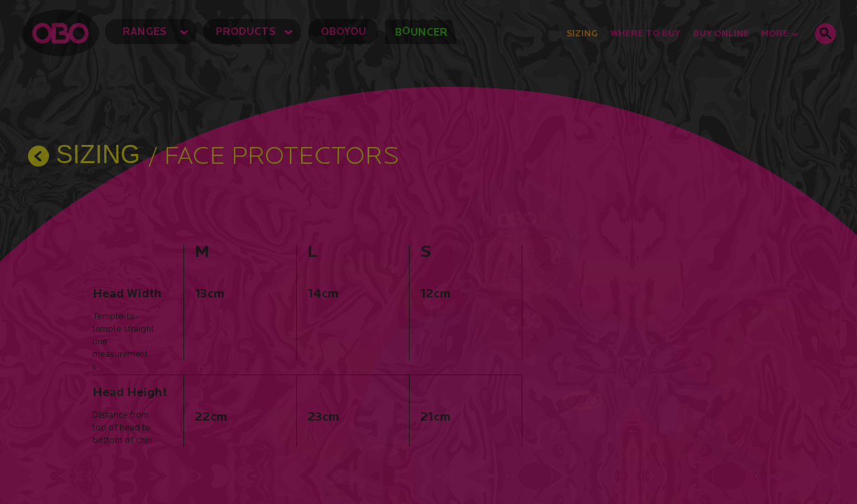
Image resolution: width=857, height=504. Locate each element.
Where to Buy (646, 33)
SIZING (98, 154)
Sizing (582, 33)
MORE (780, 33)
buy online (721, 33)
